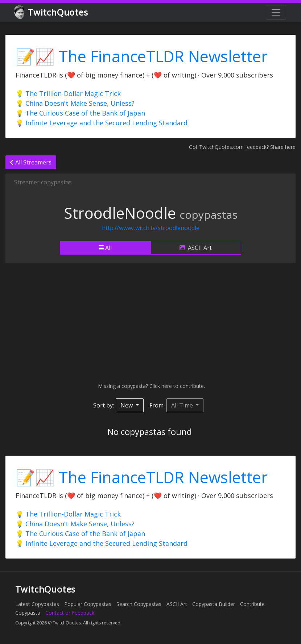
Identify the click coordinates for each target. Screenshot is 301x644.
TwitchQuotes (52, 12)
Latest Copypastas (37, 604)
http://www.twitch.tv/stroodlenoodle (151, 228)
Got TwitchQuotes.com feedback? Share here (242, 147)
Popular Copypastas (88, 604)
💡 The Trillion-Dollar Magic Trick (68, 93)
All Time (183, 405)
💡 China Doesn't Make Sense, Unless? (75, 103)
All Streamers (31, 162)
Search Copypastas (139, 604)
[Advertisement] (150, 323)
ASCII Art (196, 248)
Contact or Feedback (70, 613)
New (127, 405)
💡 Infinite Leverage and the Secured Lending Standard (102, 123)
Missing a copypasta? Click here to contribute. (151, 386)
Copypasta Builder (214, 604)
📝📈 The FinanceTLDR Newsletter (142, 56)
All (105, 248)
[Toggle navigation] (276, 12)
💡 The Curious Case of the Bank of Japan (80, 113)
